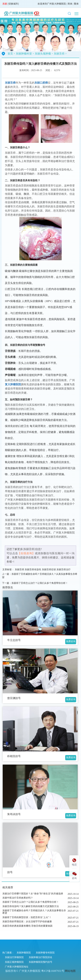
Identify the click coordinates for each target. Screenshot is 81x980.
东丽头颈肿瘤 (43, 54)
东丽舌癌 (59, 54)
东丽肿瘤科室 (24, 54)
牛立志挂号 (14, 640)
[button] (69, 14)
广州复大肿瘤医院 (56, 4)
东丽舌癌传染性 (33, 570)
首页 (10, 54)
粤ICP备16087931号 (53, 971)
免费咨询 (71, 641)
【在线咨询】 (26, 553)
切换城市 (13, 4)
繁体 (76, 4)
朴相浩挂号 (14, 756)
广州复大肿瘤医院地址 (17, 967)
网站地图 (70, 971)
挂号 (10, 872)
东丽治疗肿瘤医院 (14, 957)
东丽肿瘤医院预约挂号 (40, 962)
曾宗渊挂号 (14, 698)
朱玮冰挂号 (14, 814)
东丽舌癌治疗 (64, 570)
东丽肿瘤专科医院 (45, 953)
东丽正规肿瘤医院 (14, 962)
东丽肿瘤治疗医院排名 (40, 957)
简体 (70, 4)
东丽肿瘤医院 (24, 953)
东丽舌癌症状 (49, 570)
